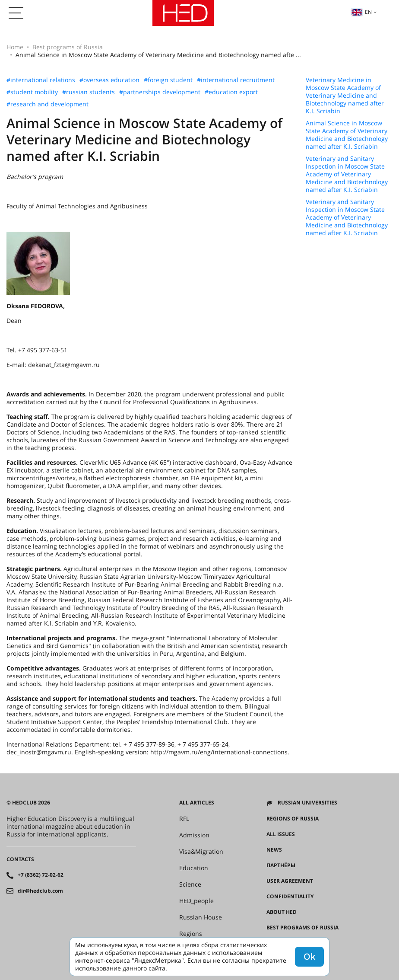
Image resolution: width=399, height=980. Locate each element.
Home (15, 47)
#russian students (89, 92)
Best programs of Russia (68, 47)
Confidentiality (290, 897)
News (274, 850)
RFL (184, 819)
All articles (197, 803)
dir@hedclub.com (40, 891)
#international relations (41, 80)
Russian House (201, 917)
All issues (281, 834)
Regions (191, 934)
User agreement (290, 881)
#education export (231, 92)
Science (190, 884)
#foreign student (168, 80)
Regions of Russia (293, 819)
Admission (194, 835)
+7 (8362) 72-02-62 (41, 875)
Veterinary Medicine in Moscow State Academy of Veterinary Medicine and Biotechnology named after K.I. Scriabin (345, 96)
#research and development (47, 104)
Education (194, 868)
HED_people (196, 901)
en (361, 12)
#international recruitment (236, 80)
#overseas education (109, 80)
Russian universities (307, 803)
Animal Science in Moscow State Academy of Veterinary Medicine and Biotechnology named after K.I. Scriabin (347, 135)
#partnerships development (160, 92)
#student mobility (32, 92)
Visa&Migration (201, 852)
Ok (309, 956)
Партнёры (281, 865)
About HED (282, 912)
